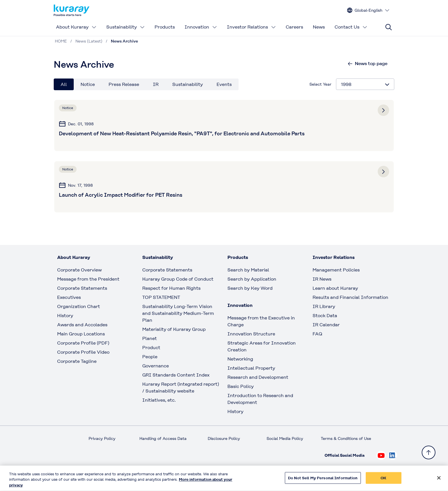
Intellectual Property (251, 368)
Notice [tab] (88, 84)
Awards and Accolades (82, 325)
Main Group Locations (81, 334)
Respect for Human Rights (171, 288)
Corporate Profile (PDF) (83, 343)
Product (151, 348)
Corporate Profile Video (83, 352)
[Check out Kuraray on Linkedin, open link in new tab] (393, 455)
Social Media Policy (285, 438)
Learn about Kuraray (335, 288)
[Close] (439, 480)
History (65, 316)
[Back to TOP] (429, 452)
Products (165, 27)
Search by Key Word (250, 288)
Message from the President (88, 279)
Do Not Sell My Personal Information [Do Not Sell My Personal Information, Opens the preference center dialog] (323, 481)
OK (383, 481)
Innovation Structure (251, 334)
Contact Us (351, 27)
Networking (240, 359)
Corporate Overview (79, 270)
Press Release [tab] (124, 84)
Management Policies (336, 270)
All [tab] (64, 84)
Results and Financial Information (350, 297)
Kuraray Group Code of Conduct (178, 279)
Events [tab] (224, 84)
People (150, 357)
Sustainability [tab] (188, 84)
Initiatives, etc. (159, 400)
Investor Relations (251, 27)
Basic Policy (241, 386)
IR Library (324, 306)
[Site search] (389, 27)
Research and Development (258, 377)
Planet (150, 338)
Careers (294, 27)
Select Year (320, 84)
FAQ (317, 334)
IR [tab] (156, 84)
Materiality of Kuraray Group (174, 329)
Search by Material (248, 270)
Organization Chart (79, 306)
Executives (69, 297)
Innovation (201, 27)
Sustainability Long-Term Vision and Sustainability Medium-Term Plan (178, 313)
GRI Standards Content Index (176, 375)
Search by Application (252, 279)
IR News (322, 279)
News (319, 27)
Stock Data (325, 316)
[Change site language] (368, 10)
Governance (156, 366)
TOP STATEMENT (161, 297)
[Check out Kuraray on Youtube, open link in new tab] (381, 455)
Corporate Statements (82, 288)
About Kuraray (76, 27)
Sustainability (126, 27)
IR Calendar (326, 325)
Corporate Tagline (77, 361)
